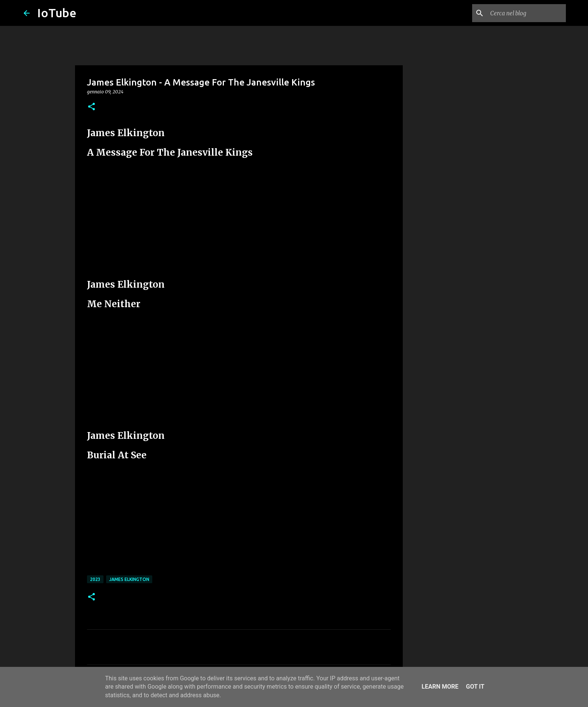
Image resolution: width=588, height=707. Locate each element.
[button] (91, 107)
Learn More (440, 687)
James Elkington (129, 579)
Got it (475, 687)
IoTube (57, 13)
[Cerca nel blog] (526, 13)
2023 (95, 579)
